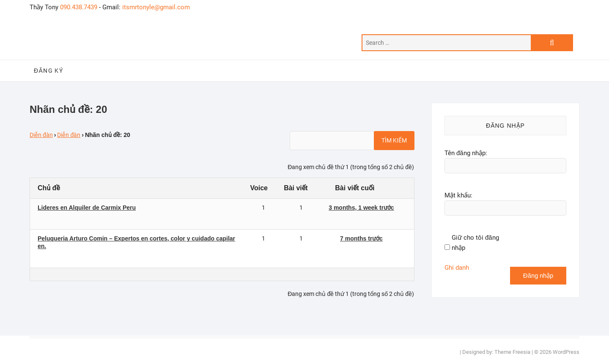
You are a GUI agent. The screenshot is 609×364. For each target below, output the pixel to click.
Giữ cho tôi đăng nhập (475, 243)
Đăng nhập (538, 276)
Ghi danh (457, 268)
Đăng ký (48, 71)
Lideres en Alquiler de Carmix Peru (87, 208)
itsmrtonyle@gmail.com (156, 7)
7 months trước (361, 238)
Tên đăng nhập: (466, 153)
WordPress (566, 352)
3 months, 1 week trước (361, 208)
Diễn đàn (41, 135)
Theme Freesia (512, 352)
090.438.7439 (79, 7)
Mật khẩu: (458, 195)
